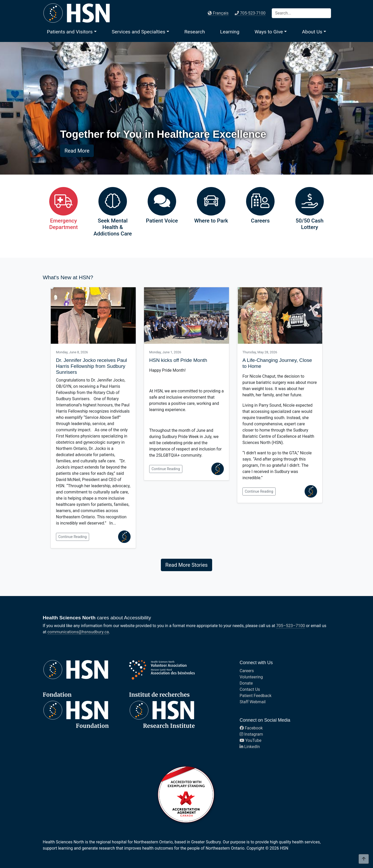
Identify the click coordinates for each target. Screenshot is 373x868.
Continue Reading (73, 537)
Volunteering (251, 677)
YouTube (250, 740)
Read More (77, 151)
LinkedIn (250, 747)
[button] (72, 32)
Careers (247, 671)
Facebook (251, 728)
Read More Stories (186, 565)
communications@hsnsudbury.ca (78, 632)
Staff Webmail (253, 702)
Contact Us (250, 689)
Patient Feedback (256, 696)
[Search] (301, 13)
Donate (246, 683)
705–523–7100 (290, 626)
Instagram (251, 734)
